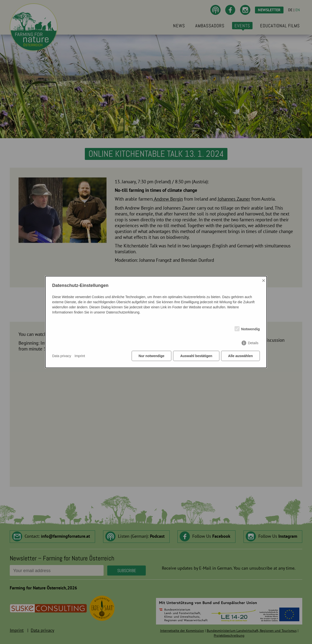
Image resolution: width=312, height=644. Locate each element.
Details (253, 343)
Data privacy (62, 356)
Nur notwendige (152, 356)
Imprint (80, 356)
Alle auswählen (240, 356)
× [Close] (263, 280)
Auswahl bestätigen (196, 356)
